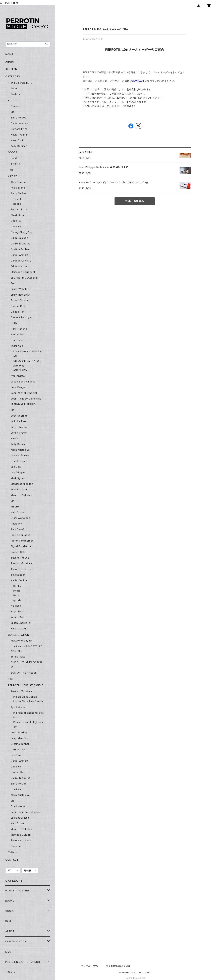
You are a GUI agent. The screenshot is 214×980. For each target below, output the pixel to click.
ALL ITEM (11, 69)
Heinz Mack (18, 340)
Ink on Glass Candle (25, 697)
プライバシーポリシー (91, 966)
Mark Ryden (18, 478)
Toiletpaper (18, 575)
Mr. (12, 501)
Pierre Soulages (21, 535)
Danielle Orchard (21, 261)
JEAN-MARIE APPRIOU (24, 404)
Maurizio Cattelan (21, 495)
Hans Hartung (19, 329)
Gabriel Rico (18, 306)
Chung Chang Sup (22, 232)
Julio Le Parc (19, 421)
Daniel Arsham (19, 123)
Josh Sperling (19, 416)
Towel (17, 199)
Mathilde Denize (21, 489)
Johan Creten (19, 433)
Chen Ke (16, 226)
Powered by (135, 978)
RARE (11, 170)
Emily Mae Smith (20, 295)
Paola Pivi (17, 524)
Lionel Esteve (19, 461)
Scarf (14, 158)
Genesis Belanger (22, 317)
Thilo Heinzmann (21, 569)
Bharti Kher (17, 215)
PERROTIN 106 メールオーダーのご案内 (106, 29)
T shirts (15, 164)
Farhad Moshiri (20, 300)
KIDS (11, 679)
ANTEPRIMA (21, 370)
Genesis (16, 106)
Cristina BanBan (20, 249)
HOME (9, 54)
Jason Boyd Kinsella (23, 382)
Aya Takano (18, 188)
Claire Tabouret (20, 244)
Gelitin (15, 323)
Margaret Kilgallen (22, 484)
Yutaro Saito (18, 617)
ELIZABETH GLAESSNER (25, 278)
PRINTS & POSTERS (20, 83)
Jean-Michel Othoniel (24, 393)
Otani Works (18, 806)
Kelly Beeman (19, 146)
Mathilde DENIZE (21, 835)
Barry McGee (19, 193)
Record (18, 595)
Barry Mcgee (19, 118)
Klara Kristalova (20, 450)
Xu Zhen (16, 606)
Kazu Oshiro (18, 140)
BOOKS (12, 101)
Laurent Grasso (20, 455)
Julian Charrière (20, 623)
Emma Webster (20, 289)
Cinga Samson (19, 238)
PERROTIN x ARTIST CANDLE (26, 685)
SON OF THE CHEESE (24, 673)
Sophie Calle (19, 552)
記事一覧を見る (135, 201)
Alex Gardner (19, 182)
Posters (15, 94)
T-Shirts (13, 852)
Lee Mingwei (18, 472)
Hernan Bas (18, 334)
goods (17, 600)
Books (17, 204)
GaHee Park (18, 312)
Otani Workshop (20, 518)
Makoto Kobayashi (22, 641)
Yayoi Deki (17, 611)
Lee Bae (16, 467)
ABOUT (10, 62)
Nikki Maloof (18, 629)
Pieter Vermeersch (22, 541)
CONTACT (138, 81)
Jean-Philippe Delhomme (26, 399)
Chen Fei (16, 221)
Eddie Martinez (20, 266)
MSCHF (15, 507)
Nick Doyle (17, 512)
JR (12, 112)
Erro (13, 283)
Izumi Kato (17, 346)
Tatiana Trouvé (20, 558)
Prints (14, 88)
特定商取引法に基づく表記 (119, 966)
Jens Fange (18, 387)
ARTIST (13, 176)
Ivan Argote (18, 376)
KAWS (14, 438)
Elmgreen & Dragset (23, 272)
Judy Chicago (19, 427)
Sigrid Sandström (21, 546)
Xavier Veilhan (19, 135)
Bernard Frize (19, 129)
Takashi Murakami (22, 563)
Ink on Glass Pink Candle (29, 701)
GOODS (13, 152)
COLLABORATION (18, 635)
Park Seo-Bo (19, 529)
